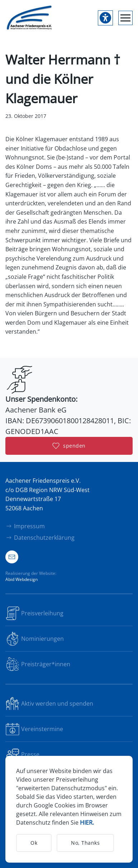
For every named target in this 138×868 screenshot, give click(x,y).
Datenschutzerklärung (40, 538)
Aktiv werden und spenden (49, 704)
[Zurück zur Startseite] (30, 18)
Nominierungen (35, 639)
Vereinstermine (34, 729)
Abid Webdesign (22, 579)
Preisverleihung (34, 613)
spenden (69, 446)
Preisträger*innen (38, 664)
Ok (34, 843)
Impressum (25, 526)
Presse (22, 754)
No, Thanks (85, 843)
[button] (125, 18)
